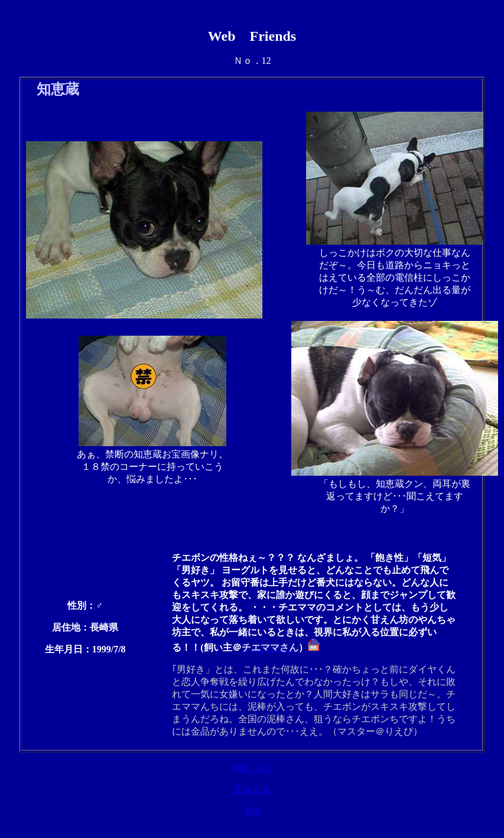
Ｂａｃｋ (252, 789)
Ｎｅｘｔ (252, 767)
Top (252, 811)
